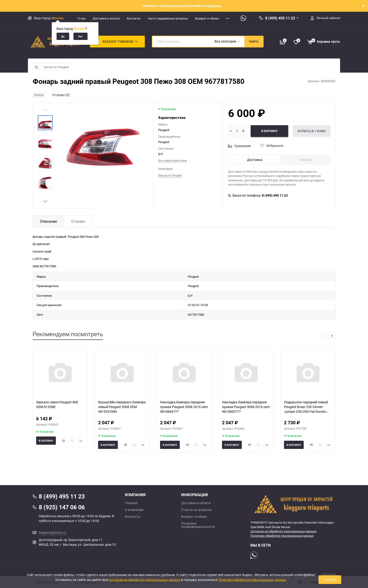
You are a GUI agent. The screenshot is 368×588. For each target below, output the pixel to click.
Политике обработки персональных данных (282, 536)
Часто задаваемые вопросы (168, 18)
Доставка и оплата (106, 18)
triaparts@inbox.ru (53, 532)
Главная (131, 503)
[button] (45, 201)
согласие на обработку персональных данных (145, 580)
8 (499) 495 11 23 (280, 18)
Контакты (134, 18)
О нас (82, 18)
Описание (48, 221)
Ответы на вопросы (196, 510)
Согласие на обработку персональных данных (284, 531)
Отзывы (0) (61, 95)
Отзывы (78, 221)
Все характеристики (172, 160)
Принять (330, 580)
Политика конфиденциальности (198, 525)
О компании (134, 510)
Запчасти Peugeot (56, 67)
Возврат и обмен (207, 18)
